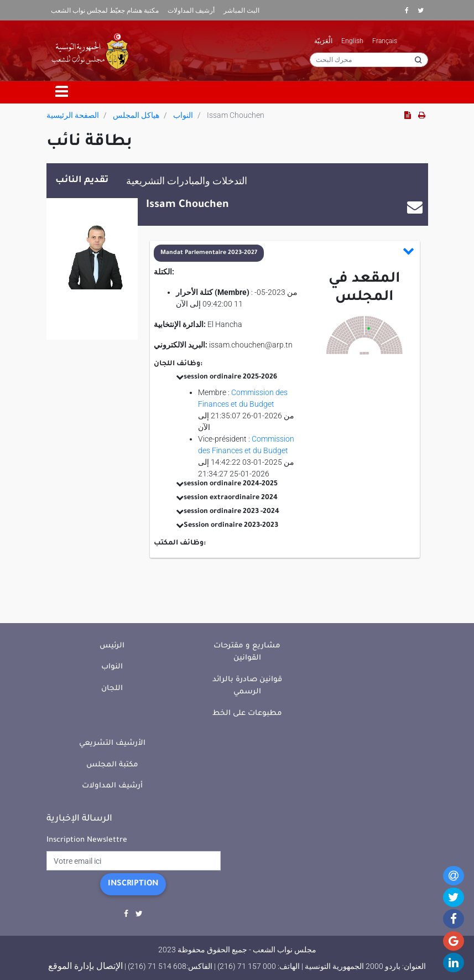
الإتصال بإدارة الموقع (85, 966)
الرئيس (112, 646)
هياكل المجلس (136, 115)
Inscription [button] (133, 884)
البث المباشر (241, 11)
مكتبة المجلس (112, 765)
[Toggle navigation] (62, 92)
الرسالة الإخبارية (79, 819)
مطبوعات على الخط (247, 714)
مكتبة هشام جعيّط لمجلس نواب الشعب (105, 11)
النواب (183, 115)
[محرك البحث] (369, 60)
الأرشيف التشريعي (112, 743)
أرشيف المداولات (191, 11)
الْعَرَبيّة (323, 41)
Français (385, 41)
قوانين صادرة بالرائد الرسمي (247, 686)
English (352, 41)
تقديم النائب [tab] (82, 180)
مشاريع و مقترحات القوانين (247, 652)
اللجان (112, 689)
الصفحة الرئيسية (73, 115)
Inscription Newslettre (87, 840)
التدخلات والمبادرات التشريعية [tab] (187, 181)
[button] (284, 253)
